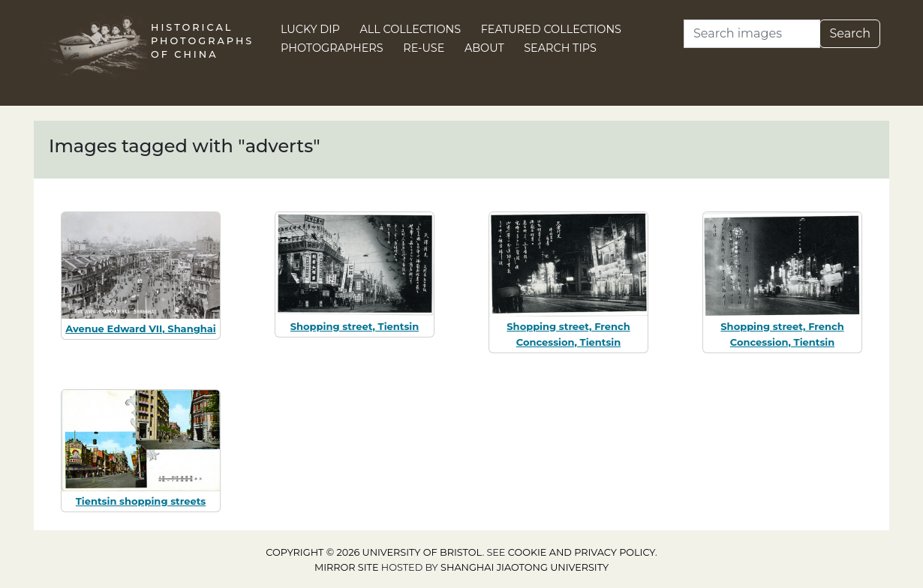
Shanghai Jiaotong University (525, 567)
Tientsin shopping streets (141, 501)
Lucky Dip (310, 29)
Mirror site (347, 567)
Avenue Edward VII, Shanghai (140, 328)
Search (850, 33)
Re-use (424, 48)
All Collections (411, 29)
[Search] (752, 34)
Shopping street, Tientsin (355, 326)
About (484, 48)
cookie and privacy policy (582, 552)
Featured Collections (551, 29)
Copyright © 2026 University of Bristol (374, 552)
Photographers (332, 48)
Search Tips (560, 48)
